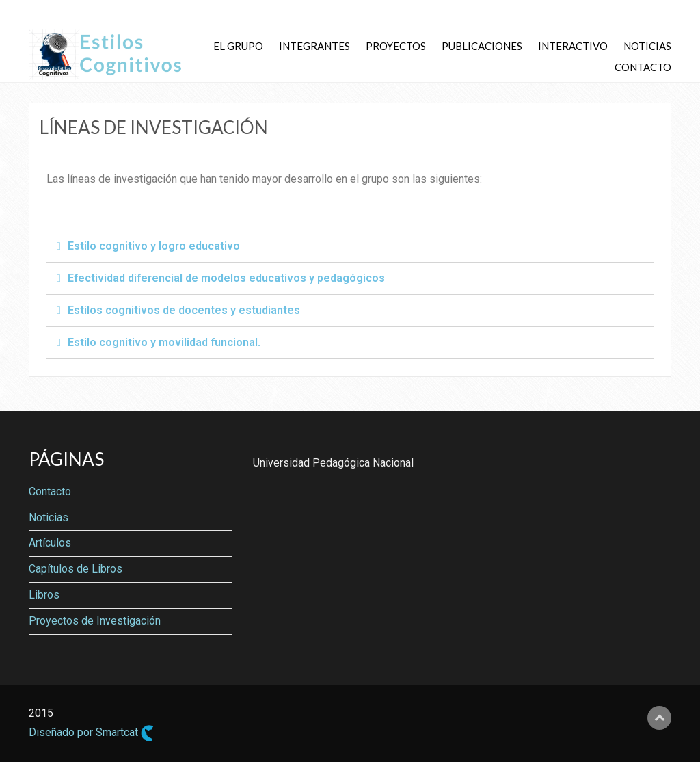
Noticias (647, 46)
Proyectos (396, 46)
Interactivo (573, 46)
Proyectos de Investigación (95, 621)
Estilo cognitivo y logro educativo (154, 246)
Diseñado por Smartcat (91, 733)
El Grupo (238, 46)
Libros (44, 595)
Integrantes (314, 46)
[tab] (350, 247)
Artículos (50, 543)
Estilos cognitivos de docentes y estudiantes (184, 310)
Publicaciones (482, 46)
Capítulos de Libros (76, 569)
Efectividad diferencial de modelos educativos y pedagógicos (226, 278)
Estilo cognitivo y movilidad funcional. (164, 342)
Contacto (643, 67)
